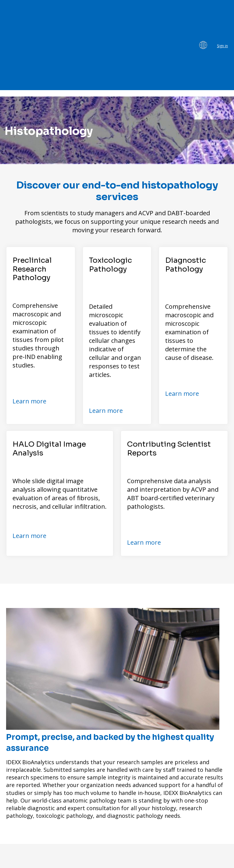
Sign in (222, 10)
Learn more (29, 329)
